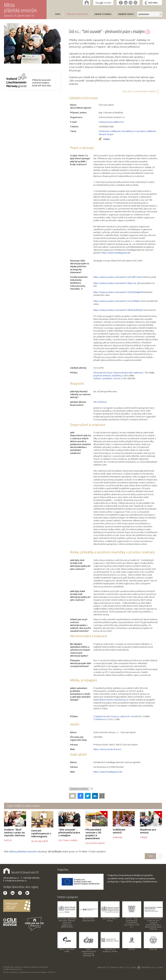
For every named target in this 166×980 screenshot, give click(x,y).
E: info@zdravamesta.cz (15, 881)
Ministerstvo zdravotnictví (89, 919)
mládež (107, 139)
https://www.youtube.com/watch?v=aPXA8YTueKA (118, 277)
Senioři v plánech (103, 14)
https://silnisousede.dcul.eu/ (107, 749)
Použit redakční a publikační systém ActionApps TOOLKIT (29, 972)
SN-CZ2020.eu (100, 402)
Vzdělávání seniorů (119, 831)
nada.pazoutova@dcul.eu (111, 122)
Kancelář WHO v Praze (110, 919)
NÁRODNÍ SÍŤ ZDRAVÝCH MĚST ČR (113, 967)
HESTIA (132, 949)
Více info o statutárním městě (139, 91)
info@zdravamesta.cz (13, 969)
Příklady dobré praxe (77, 14)
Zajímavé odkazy (126, 14)
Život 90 (153, 949)
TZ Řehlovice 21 (101, 719)
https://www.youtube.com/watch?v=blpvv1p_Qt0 (117, 283)
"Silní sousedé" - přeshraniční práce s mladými (69, 832)
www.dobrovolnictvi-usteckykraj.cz (111, 700)
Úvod (58, 14)
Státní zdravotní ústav (67, 950)
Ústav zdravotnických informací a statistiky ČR (88, 952)
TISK (150, 856)
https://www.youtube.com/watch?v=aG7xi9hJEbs (117, 301)
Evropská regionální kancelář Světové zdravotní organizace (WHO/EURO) (67, 923)
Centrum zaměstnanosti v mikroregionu (41, 833)
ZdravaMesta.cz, (11, 878)
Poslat (73, 796)
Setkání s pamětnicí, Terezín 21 (108, 378)
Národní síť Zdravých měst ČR (21, 872)
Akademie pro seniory (148, 831)
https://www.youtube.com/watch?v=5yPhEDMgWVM (119, 292)
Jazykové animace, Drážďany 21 (109, 375)
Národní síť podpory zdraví (110, 950)
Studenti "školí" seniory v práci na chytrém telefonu (14, 832)
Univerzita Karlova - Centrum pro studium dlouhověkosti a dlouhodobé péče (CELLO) (153, 924)
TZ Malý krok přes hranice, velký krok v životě (115, 716)
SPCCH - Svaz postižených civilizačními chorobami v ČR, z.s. (132, 923)
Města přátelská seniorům (25, 9)
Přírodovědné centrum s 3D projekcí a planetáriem (93, 834)
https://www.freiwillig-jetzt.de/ (116, 253)
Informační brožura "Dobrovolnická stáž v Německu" (119, 373)
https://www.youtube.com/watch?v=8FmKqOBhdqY (118, 310)
